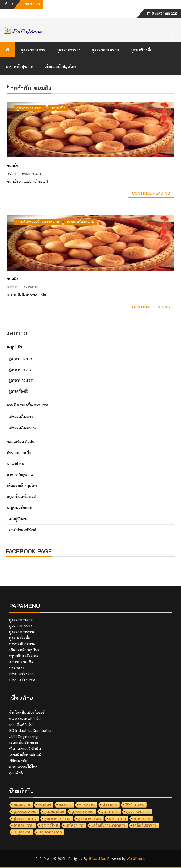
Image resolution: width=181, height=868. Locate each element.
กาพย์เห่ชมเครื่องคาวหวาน (38, 222)
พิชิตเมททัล (18, 760)
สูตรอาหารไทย (90, 818)
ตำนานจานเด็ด (19, 453)
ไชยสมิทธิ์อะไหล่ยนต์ (25, 755)
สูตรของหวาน (83, 812)
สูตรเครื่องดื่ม (142, 50)
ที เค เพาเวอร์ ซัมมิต (25, 749)
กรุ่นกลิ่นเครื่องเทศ (21, 496)
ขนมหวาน (22, 805)
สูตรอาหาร (110, 812)
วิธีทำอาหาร (134, 805)
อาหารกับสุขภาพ (20, 66)
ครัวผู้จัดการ (18, 519)
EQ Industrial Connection (31, 730)
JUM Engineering (24, 737)
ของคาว (65, 805)
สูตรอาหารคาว (33, 50)
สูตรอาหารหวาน (106, 50)
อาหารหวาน (24, 825)
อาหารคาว (117, 818)
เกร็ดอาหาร (75, 825)
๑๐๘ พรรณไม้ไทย (23, 767)
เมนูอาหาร (22, 832)
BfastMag (97, 858)
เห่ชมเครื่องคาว (21, 417)
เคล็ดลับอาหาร (145, 825)
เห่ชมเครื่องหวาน (81, 222)
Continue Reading (151, 193)
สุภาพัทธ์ (16, 772)
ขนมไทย (45, 805)
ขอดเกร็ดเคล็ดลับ (21, 442)
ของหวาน (87, 805)
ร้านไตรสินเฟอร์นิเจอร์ (27, 712)
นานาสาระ (15, 463)
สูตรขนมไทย (54, 812)
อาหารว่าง (142, 818)
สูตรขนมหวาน (25, 812)
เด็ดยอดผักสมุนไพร (60, 66)
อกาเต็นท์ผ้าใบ (21, 725)
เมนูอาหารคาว (50, 832)
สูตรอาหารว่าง (69, 50)
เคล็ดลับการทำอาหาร (109, 825)
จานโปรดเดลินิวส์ (22, 530)
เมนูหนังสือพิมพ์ (20, 507)
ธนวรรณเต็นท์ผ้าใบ (25, 718)
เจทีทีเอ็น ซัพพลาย (24, 742)
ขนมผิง (13, 165)
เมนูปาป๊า (58, 108)
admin (12, 173)
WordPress (136, 858)
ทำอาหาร (110, 805)
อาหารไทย (49, 825)
